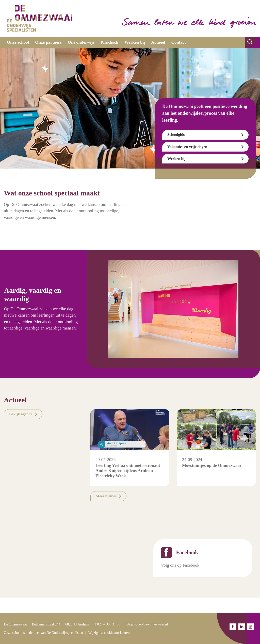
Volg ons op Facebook (180, 565)
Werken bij (135, 42)
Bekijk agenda (21, 414)
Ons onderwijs (81, 42)
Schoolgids (176, 135)
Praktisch (109, 42)
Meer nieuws (106, 496)
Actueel (158, 42)
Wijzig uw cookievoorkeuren (109, 633)
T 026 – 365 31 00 (107, 624)
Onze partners (48, 42)
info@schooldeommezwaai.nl (147, 624)
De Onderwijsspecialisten (65, 633)
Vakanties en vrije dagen (187, 147)
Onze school (18, 42)
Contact (178, 42)
